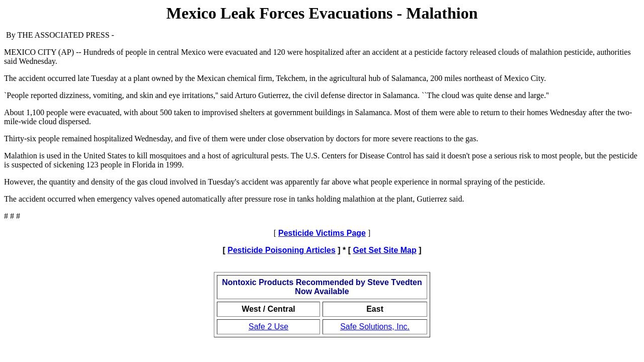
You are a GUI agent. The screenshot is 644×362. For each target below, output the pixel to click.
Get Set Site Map (385, 250)
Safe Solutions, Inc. (375, 327)
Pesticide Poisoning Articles (281, 250)
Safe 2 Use (268, 327)
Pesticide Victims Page (322, 233)
